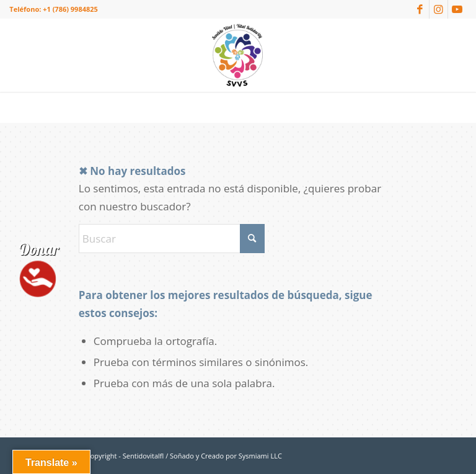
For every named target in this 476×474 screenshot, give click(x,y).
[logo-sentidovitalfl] (238, 55)
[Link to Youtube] (457, 9)
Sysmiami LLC (260, 456)
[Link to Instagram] (439, 9)
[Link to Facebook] (420, 9)
